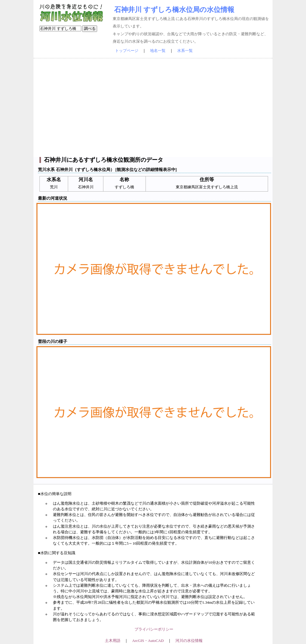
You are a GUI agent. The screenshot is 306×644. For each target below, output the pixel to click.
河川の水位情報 (189, 641)
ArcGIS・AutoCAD (148, 641)
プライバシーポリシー (154, 629)
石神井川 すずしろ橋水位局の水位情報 (174, 10)
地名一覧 (158, 51)
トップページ (127, 51)
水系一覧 (185, 51)
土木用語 (113, 641)
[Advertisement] (153, 108)
